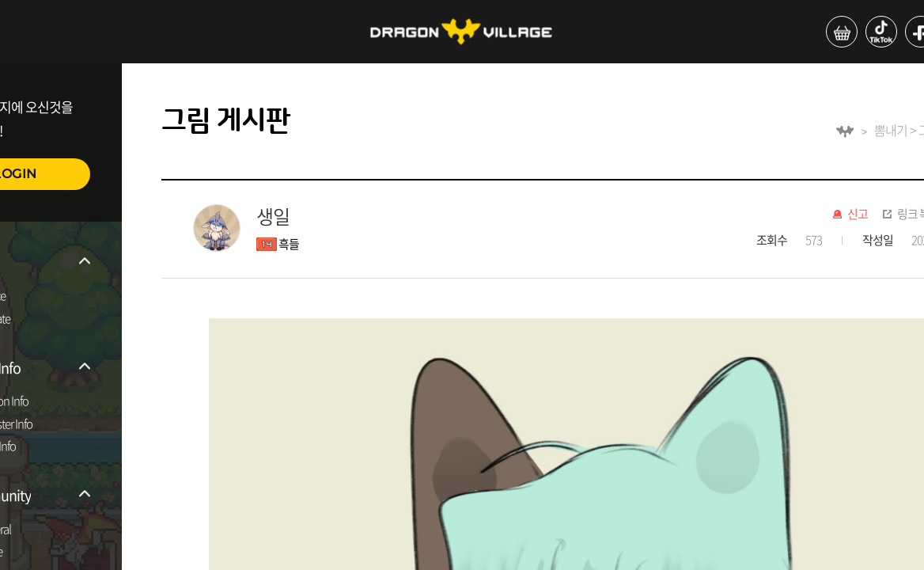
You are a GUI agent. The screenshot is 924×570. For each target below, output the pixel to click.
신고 (858, 215)
